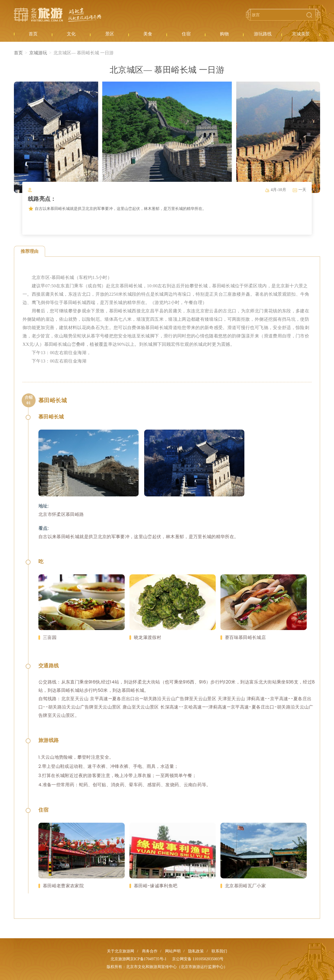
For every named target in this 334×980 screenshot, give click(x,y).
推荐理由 (30, 251)
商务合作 (150, 951)
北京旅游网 (58, 15)
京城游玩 (38, 53)
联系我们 (219, 951)
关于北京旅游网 (121, 951)
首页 (18, 53)
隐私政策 (196, 951)
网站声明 (173, 951)
